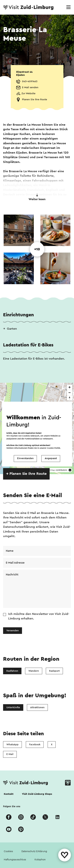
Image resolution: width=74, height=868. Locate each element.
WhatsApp (12, 745)
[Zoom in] (70, 387)
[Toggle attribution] (70, 470)
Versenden (13, 631)
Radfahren (12, 671)
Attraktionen (37, 707)
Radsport (54, 671)
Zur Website (28, 94)
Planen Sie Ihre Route (35, 100)
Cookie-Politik (54, 448)
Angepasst (51, 459)
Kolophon (40, 860)
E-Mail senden (30, 87)
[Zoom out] (70, 393)
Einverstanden (25, 459)
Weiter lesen (37, 197)
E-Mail (10, 754)
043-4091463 (30, 81)
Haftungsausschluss (15, 860)
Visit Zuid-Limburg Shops (37, 794)
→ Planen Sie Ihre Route (26, 474)
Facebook (35, 745)
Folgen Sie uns (12, 806)
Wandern (34, 671)
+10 (37, 249)
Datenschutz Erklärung (34, 851)
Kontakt (9, 794)
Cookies (8, 851)
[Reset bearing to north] (70, 398)
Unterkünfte (13, 707)
